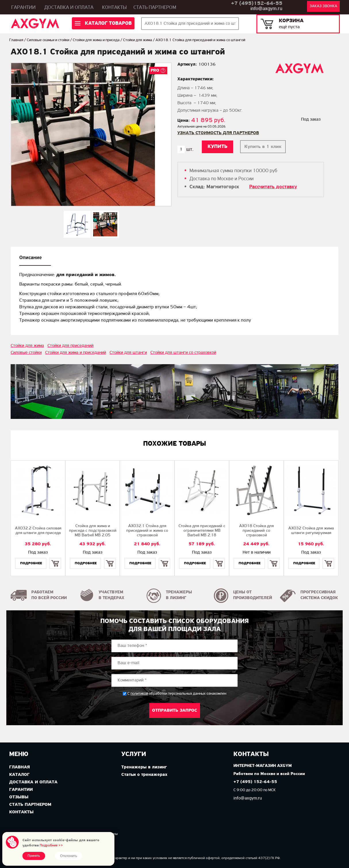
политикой (139, 694)
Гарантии (23, 8)
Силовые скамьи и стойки (48, 40)
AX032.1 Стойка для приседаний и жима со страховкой (147, 531)
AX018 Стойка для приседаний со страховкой (256, 531)
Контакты (114, 8)
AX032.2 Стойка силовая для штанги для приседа (38, 531)
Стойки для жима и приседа (96, 40)
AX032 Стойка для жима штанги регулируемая (311, 531)
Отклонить (69, 856)
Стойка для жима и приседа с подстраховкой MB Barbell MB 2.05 (93, 531)
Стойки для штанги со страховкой (183, 353)
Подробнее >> (51, 845)
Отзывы (19, 797)
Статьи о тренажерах (144, 775)
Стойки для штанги (128, 353)
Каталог (19, 775)
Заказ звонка (323, 6)
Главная (16, 40)
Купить (55, 558)
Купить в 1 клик (263, 147)
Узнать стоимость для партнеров (218, 133)
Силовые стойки (26, 353)
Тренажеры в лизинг (144, 767)
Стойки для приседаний (70, 346)
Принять (34, 856)
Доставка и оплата (69, 8)
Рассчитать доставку (273, 187)
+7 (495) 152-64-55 (255, 782)
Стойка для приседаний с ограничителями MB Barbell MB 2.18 (202, 531)
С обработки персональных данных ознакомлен (177, 694)
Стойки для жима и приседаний (76, 353)
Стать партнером (155, 8)
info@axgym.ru (266, 9)
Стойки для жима (138, 40)
